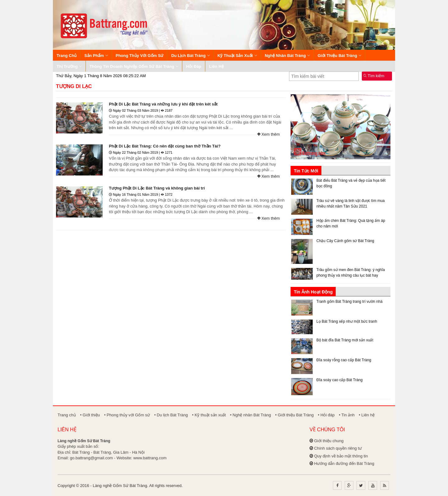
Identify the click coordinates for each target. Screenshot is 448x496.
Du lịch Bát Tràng (190, 56)
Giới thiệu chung (329, 441)
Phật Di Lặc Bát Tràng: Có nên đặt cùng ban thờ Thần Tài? (165, 146)
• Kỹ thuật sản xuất (209, 415)
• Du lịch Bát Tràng (171, 415)
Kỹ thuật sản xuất (237, 56)
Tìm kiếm (374, 76)
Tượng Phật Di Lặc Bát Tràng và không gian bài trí (157, 188)
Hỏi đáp (194, 66)
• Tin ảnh (347, 415)
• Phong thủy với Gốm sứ (127, 415)
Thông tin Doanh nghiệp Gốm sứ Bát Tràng (134, 66)
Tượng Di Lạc (74, 86)
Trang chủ (67, 56)
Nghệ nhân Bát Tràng (287, 56)
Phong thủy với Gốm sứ (140, 56)
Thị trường (69, 66)
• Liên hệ (367, 415)
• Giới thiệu (90, 415)
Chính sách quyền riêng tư (338, 448)
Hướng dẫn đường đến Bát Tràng (344, 463)
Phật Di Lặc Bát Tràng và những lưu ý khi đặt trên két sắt (163, 104)
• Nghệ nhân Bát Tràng (250, 415)
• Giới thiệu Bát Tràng (295, 415)
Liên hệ (216, 66)
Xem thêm (269, 134)
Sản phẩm (96, 56)
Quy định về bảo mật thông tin (341, 456)
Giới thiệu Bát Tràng (339, 56)
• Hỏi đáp (326, 415)
